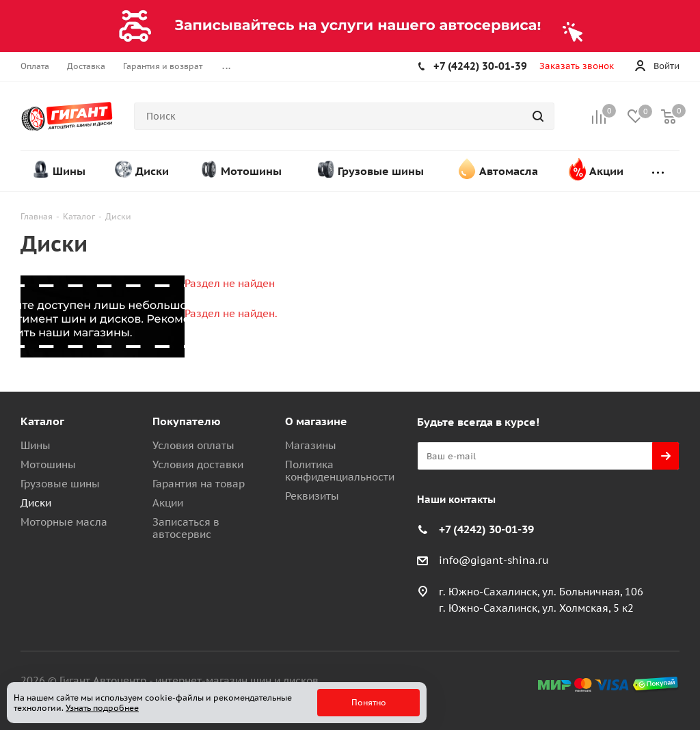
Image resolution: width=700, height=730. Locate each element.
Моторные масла (64, 522)
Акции (168, 503)
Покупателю (187, 421)
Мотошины (48, 464)
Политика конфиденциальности (340, 471)
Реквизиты (312, 496)
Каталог (42, 421)
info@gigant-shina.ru (494, 560)
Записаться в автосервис (186, 528)
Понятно (369, 702)
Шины (36, 445)
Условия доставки (198, 464)
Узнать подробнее (102, 708)
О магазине (316, 421)
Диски (36, 503)
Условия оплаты (193, 445)
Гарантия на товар (199, 484)
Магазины (311, 445)
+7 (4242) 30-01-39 (480, 66)
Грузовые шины (60, 484)
